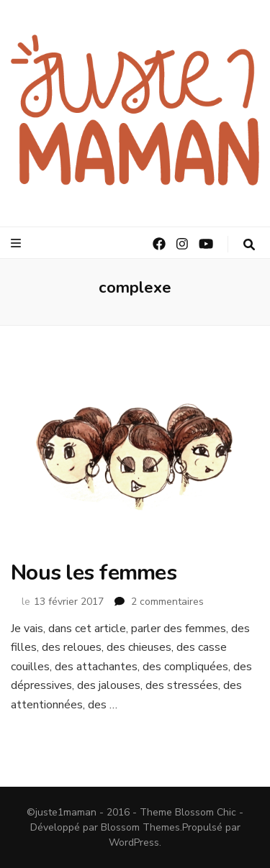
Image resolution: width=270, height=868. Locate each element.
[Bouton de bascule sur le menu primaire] (18, 243)
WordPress (134, 842)
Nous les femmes (94, 573)
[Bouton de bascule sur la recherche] (249, 245)
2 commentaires (167, 602)
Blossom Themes (140, 827)
